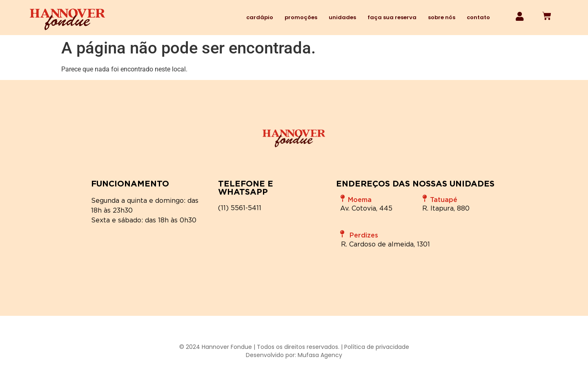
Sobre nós (442, 17)
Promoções (301, 17)
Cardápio (260, 17)
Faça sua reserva (392, 17)
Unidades (342, 17)
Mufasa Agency (320, 355)
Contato (478, 17)
